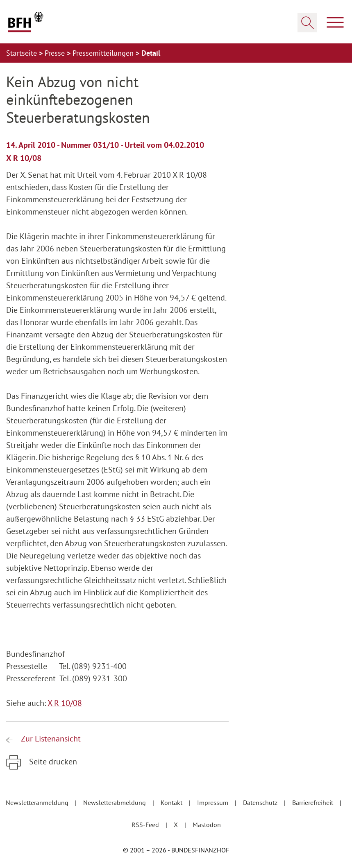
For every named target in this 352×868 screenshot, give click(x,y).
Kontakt (172, 802)
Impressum (213, 802)
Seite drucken (52, 762)
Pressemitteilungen (104, 53)
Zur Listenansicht (50, 739)
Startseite (23, 53)
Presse (56, 53)
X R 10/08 (65, 703)
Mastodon (207, 825)
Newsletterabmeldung (115, 802)
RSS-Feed (146, 825)
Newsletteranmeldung (38, 802)
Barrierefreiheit (313, 802)
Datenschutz (261, 802)
